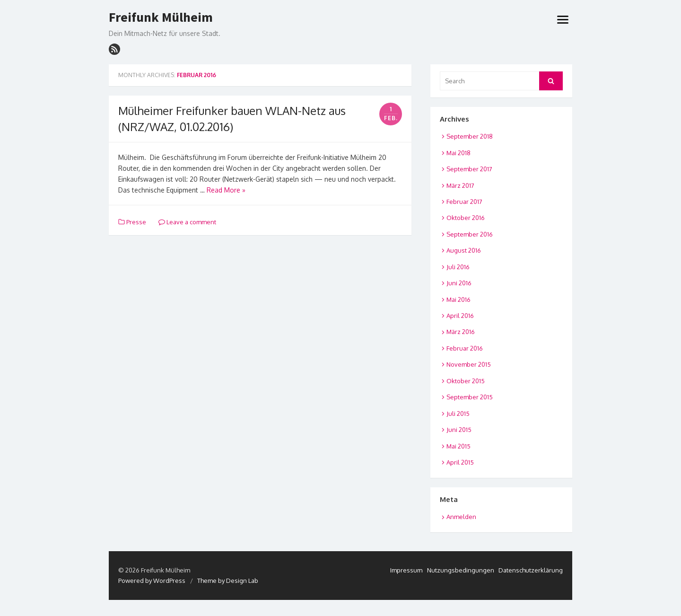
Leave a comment (187, 222)
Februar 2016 (465, 348)
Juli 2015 (458, 414)
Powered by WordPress (152, 581)
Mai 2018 (458, 153)
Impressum (406, 570)
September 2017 (469, 169)
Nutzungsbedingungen (461, 570)
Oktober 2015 (466, 381)
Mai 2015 (458, 446)
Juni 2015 (459, 430)
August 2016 (464, 250)
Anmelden (461, 517)
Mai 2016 (458, 299)
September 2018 (470, 136)
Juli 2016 (458, 267)
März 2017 (460, 185)
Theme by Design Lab (228, 581)
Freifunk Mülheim (161, 18)
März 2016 (461, 332)
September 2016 (470, 234)
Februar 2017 (464, 202)
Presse (136, 222)
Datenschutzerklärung (531, 570)
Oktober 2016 (466, 218)
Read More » (226, 190)
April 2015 (460, 462)
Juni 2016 (459, 283)
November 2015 (469, 364)
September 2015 (470, 397)
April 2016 (460, 316)
